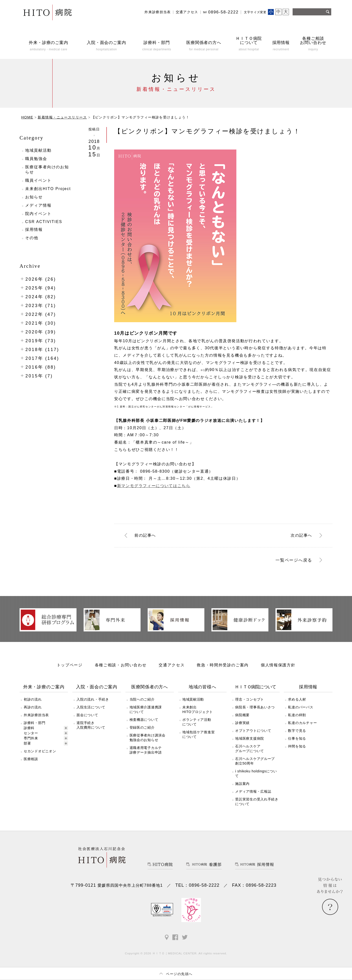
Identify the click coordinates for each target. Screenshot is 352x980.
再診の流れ (33, 707)
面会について (87, 715)
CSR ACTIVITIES (44, 222)
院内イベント (38, 214)
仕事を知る (297, 738)
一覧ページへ (294, 560)
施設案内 (242, 784)
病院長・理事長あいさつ (255, 707)
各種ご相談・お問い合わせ (121, 665)
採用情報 (34, 229)
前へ (145, 535)
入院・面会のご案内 (97, 687)
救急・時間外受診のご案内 (223, 665)
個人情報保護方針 (278, 665)
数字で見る (297, 731)
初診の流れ (33, 699)
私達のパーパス (301, 707)
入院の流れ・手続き (93, 699)
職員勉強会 (36, 159)
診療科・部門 (34, 723)
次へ (301, 535)
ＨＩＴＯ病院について (255, 687)
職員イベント (38, 180)
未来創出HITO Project (48, 189)
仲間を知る (297, 746)
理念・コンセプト (250, 699)
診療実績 (242, 723)
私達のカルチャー (302, 723)
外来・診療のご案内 (44, 687)
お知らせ (34, 197)
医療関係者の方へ (150, 687)
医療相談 (31, 759)
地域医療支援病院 (250, 738)
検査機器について (144, 720)
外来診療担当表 (158, 12)
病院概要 (242, 715)
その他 (32, 238)
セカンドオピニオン (40, 751)
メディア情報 (38, 205)
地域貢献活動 (38, 150)
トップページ (70, 665)
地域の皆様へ (202, 687)
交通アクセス (187, 12)
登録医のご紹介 (142, 727)
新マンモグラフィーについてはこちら (154, 486)
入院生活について (91, 707)
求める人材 (297, 699)
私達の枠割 (297, 715)
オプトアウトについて (253, 731)
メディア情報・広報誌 (253, 791)
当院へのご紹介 (142, 699)
